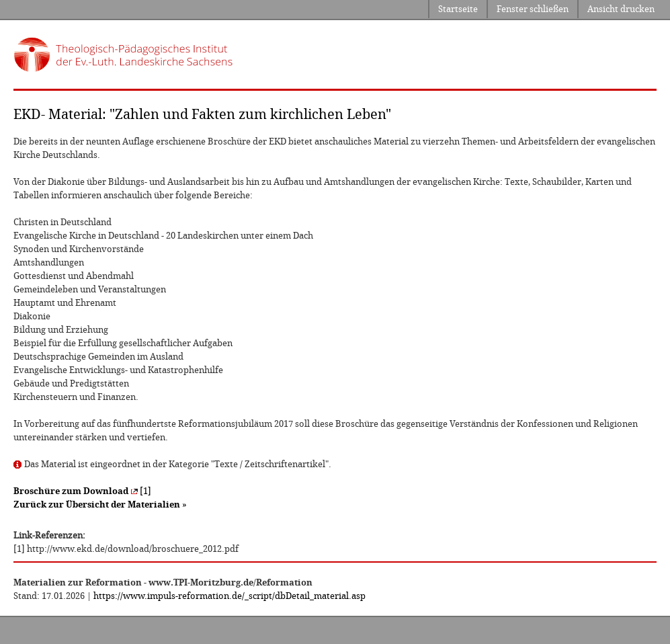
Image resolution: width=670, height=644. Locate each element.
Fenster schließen (533, 9)
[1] (82, 491)
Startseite (458, 9)
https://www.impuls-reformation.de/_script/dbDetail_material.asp (229, 596)
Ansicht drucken (621, 9)
